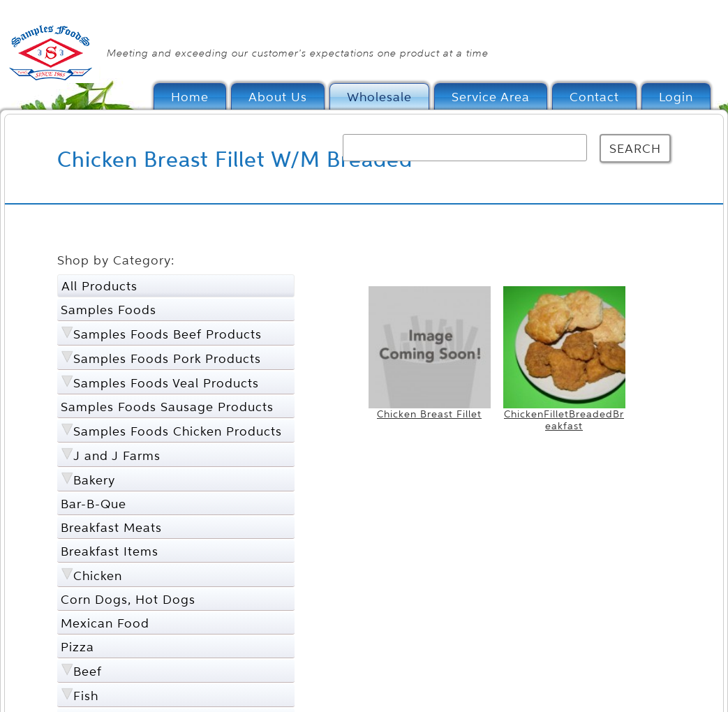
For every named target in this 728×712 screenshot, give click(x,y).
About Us (278, 97)
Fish (86, 696)
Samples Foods (109, 310)
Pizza (77, 647)
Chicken (98, 576)
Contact (594, 97)
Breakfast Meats (111, 527)
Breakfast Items (110, 551)
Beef (88, 671)
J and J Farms (117, 455)
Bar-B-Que (94, 504)
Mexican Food (105, 623)
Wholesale (379, 97)
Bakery (94, 480)
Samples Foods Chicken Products (178, 431)
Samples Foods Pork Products (167, 358)
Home (190, 97)
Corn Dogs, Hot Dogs (128, 599)
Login (676, 97)
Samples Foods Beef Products (168, 334)
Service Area (491, 97)
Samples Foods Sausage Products (167, 407)
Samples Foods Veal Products (166, 383)
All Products (99, 286)
